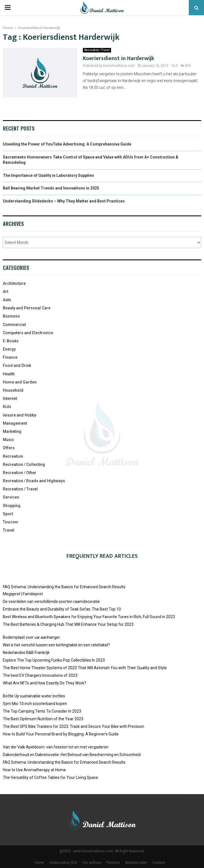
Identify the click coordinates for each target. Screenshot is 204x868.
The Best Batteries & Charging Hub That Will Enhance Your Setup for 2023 (68, 624)
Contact (159, 863)
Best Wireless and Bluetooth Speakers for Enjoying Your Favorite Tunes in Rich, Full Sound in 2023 (89, 617)
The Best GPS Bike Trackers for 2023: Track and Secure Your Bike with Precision (74, 726)
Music (8, 440)
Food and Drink (17, 365)
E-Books (11, 341)
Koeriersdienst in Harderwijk (118, 58)
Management (15, 423)
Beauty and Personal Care (27, 308)
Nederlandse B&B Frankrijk (26, 653)
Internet (10, 398)
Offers (9, 448)
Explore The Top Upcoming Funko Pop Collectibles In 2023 (54, 660)
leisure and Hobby (20, 415)
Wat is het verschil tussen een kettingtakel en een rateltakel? (56, 645)
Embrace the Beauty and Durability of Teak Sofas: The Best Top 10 (62, 609)
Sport (8, 514)
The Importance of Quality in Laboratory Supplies (48, 175)
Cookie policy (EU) (63, 863)
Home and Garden (20, 382)
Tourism (11, 522)
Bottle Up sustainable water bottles (34, 696)
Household (13, 390)
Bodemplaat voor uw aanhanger (31, 637)
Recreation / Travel (97, 50)
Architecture (14, 283)
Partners (113, 863)
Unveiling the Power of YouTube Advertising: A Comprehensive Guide (67, 144)
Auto (7, 300)
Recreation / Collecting (24, 464)
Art (5, 292)
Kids (7, 407)
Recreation (13, 456)
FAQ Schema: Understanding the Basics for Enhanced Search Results (64, 587)
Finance (10, 357)
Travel (9, 530)
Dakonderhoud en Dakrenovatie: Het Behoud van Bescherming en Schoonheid (72, 755)
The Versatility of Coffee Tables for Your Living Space (50, 777)
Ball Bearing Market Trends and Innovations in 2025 (51, 188)
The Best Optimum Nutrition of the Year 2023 (43, 719)
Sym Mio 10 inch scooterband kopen (35, 704)
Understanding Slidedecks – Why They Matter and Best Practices (64, 201)
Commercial (14, 325)
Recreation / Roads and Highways (34, 481)
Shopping (12, 506)
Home (39, 863)
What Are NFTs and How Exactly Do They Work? (45, 683)
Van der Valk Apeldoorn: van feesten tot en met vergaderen (56, 747)
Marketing (12, 431)
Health (9, 374)
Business (11, 316)
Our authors (92, 863)
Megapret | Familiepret (23, 594)
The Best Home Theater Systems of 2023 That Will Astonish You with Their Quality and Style (85, 668)
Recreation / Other (20, 473)
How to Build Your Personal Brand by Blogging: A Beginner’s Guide (61, 734)
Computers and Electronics (28, 333)
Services (11, 497)
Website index (136, 863)
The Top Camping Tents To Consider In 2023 (42, 711)
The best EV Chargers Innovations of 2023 (40, 675)
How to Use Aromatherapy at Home (34, 770)
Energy (9, 349)
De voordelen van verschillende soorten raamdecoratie (51, 602)
